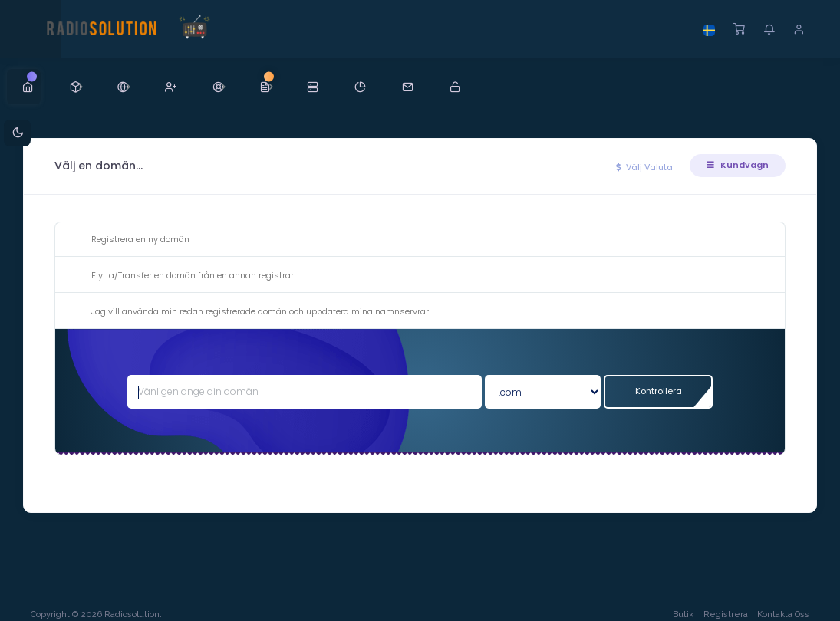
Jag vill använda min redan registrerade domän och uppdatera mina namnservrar (248, 312)
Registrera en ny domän (128, 240)
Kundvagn (738, 165)
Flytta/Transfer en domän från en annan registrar (180, 276)
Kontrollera (658, 391)
